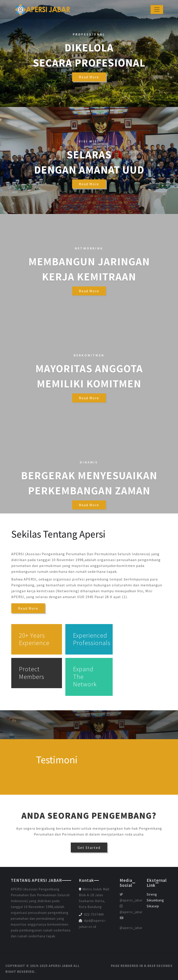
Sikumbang (155, 900)
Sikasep (153, 906)
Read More (28, 608)
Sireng (152, 894)
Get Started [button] (89, 848)
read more (89, 77)
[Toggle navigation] (157, 9)
